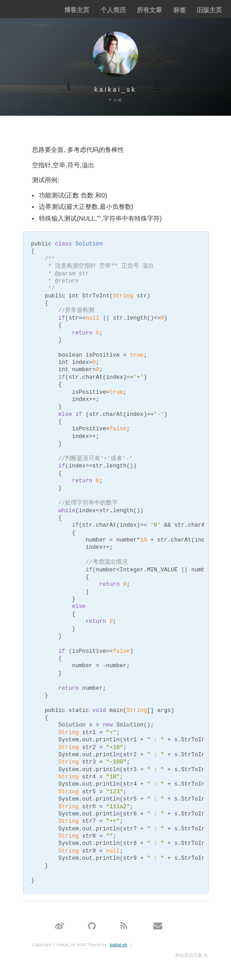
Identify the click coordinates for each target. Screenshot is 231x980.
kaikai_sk (115, 90)
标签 (180, 10)
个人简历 (113, 10)
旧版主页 (209, 10)
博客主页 (77, 10)
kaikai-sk (118, 945)
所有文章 (149, 10)
